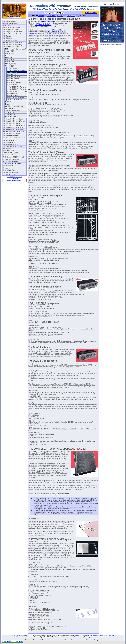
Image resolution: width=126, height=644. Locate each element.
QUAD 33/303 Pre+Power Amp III (18, 89)
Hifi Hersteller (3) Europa (11, 47)
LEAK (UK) (9, 55)
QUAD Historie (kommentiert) (17, 70)
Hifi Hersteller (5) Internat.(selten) (14, 121)
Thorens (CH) (10, 112)
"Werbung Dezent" (9, 174)
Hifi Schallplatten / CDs (11, 144)
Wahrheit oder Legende (11, 153)
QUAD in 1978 (12, 81)
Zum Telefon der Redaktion (97, 635)
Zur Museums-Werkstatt (11, 161)
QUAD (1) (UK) (10, 66)
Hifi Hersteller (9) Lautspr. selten (14, 129)
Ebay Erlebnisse (9, 166)
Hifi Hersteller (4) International (13, 119)
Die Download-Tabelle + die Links (14, 138)
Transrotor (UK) (10, 115)
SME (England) (10, 108)
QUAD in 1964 (12, 74)
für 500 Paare (50, 32)
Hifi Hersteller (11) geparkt (12, 134)
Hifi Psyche (7, 149)
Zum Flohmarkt (110, 635)
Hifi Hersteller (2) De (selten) (13, 45)
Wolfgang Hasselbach (49, 21)
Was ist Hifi (7, 26)
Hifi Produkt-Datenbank (11, 136)
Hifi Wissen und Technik (11, 30)
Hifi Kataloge (7, 36)
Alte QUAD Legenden (14, 100)
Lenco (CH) (9, 57)
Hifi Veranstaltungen (10, 142)
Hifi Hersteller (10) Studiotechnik (14, 132)
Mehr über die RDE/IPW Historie (14, 157)
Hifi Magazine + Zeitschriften (13, 32)
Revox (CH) (9, 104)
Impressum (7, 168)
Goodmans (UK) (11, 53)
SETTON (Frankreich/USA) (14, 106)
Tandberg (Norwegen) (12, 110)
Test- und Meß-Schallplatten (12, 147)
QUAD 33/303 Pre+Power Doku (18, 91)
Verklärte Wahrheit (9, 151)
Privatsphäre (84, 635)
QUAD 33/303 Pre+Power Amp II (18, 87)
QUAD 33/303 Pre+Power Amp (18, 85)
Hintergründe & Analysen (11, 155)
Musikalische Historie (10, 40)
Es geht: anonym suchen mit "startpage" (14, 178)
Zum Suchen (91, 13)
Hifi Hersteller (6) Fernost (11, 123)
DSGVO (77, 635)
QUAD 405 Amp (13, 93)
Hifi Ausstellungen (9, 140)
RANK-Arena (10, 102)
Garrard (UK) (10, 51)
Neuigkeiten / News (10, 21)
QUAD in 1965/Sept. (14, 79)
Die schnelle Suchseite (11, 172)
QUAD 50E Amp (13, 95)
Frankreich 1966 (11, 117)
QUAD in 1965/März (14, 77)
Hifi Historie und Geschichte (12, 28)
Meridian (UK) (10, 59)
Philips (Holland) (11, 64)
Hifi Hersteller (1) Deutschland (13, 43)
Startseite (41, 16)
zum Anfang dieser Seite (13, 641)
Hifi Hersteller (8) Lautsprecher (13, 127)
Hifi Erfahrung (8, 38)
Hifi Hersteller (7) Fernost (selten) (14, 125)
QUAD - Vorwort (13, 68)
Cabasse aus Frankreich (43, 25)
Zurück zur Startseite (18, 635)
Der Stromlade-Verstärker (16, 98)
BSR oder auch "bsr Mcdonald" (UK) (17, 49)
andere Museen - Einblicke (12, 164)
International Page (9, 170)
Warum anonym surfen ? (14, 181)
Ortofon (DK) (9, 62)
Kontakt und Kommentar (11, 159)
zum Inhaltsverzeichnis (11, 23)
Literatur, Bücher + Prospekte (13, 34)
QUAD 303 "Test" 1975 (15, 83)
